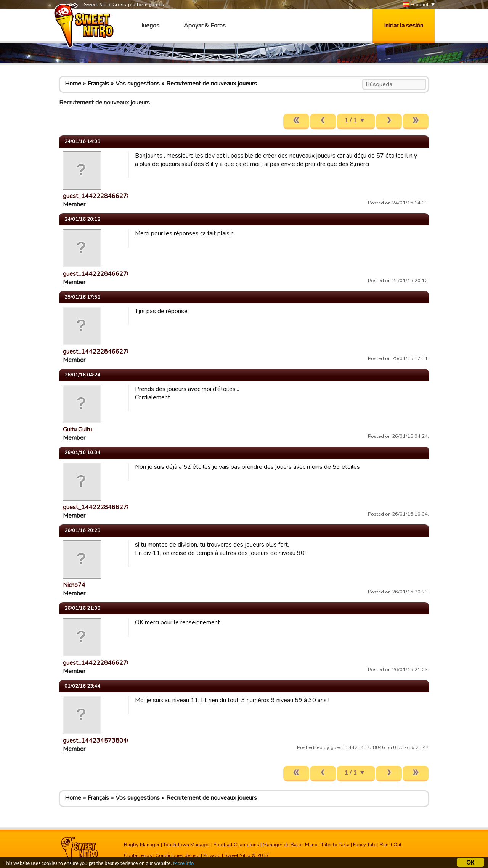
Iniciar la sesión (404, 26)
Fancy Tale (365, 845)
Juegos (150, 26)
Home (73, 84)
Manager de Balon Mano (290, 845)
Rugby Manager (142, 845)
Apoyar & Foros (205, 26)
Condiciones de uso (178, 855)
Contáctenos (138, 855)
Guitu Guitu (77, 429)
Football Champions (236, 845)
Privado (212, 855)
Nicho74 (74, 585)
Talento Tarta (335, 845)
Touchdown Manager (187, 845)
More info (183, 864)
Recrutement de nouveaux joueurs (212, 84)
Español (416, 5)
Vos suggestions (138, 84)
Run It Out (391, 845)
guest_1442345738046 (97, 741)
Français (98, 84)
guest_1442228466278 (97, 196)
